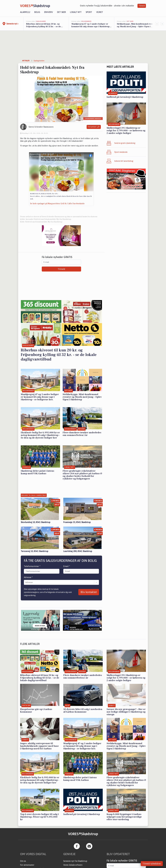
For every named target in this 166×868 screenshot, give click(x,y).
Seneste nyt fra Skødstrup (75, 861)
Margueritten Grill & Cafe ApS (42, 154)
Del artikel (94, 127)
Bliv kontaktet (89, 592)
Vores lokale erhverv (73, 865)
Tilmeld (142, 6)
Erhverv (49, 12)
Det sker (61, 12)
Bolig (37, 12)
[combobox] (26, 582)
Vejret (100, 12)
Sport (89, 12)
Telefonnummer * (32, 566)
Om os (23, 861)
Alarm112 (25, 12)
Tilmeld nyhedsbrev (152, 864)
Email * (67, 566)
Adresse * (28, 577)
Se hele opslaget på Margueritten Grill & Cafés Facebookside (57, 204)
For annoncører (27, 865)
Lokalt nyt (76, 12)
